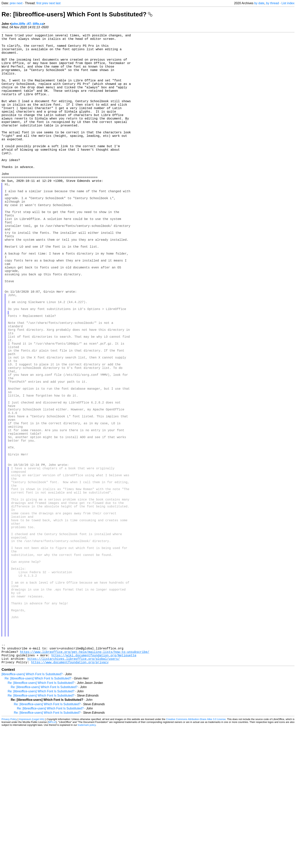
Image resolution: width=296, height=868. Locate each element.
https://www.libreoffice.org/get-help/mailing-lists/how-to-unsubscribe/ (85, 789)
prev (13, 3)
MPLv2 (52, 862)
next (19, 3)
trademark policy (87, 865)
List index (288, 3)
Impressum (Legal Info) (32, 859)
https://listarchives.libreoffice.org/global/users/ (73, 798)
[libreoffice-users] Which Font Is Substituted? (32, 814)
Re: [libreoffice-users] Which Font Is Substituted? (77, 14)
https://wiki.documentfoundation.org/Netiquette (94, 794)
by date (259, 3)
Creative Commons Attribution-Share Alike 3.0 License (196, 859)
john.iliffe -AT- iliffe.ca (27, 24)
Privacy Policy (9, 859)
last (58, 3)
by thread (272, 3)
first (39, 3)
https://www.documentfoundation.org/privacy (70, 802)
